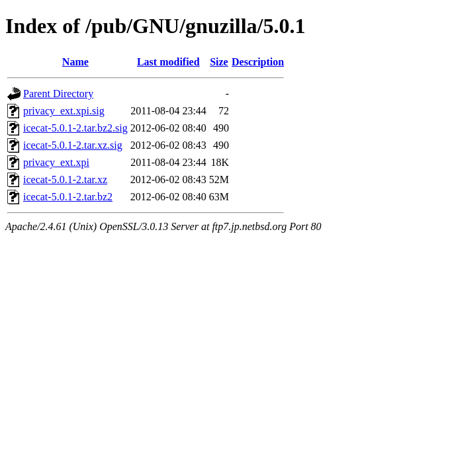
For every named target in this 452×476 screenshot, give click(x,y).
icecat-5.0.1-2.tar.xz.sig (73, 145)
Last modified (168, 62)
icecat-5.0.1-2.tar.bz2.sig (75, 128)
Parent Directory (58, 94)
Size (219, 62)
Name (75, 62)
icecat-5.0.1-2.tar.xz (65, 179)
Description (258, 62)
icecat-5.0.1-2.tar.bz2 (68, 197)
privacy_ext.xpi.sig (64, 111)
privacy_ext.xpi (56, 162)
